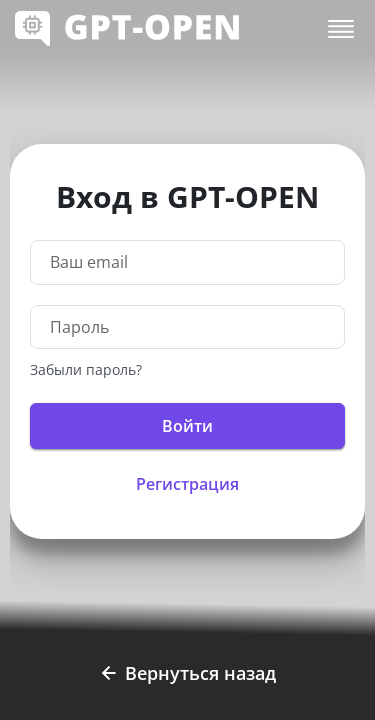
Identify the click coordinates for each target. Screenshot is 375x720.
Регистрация (187, 484)
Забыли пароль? (86, 369)
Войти (187, 426)
